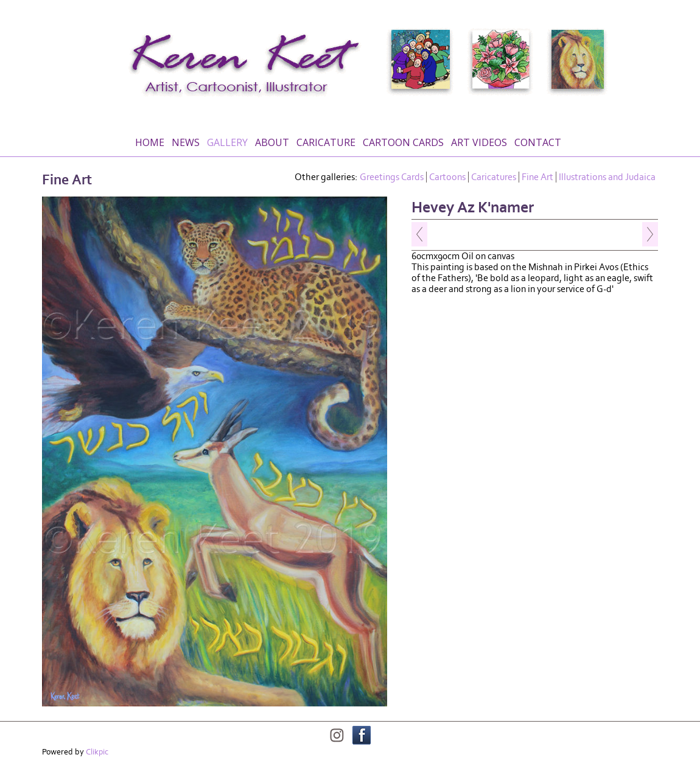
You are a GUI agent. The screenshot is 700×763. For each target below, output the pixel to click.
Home (150, 142)
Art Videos (479, 142)
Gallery (227, 142)
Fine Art (537, 177)
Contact (538, 142)
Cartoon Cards (403, 142)
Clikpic (97, 752)
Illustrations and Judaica (607, 177)
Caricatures (494, 177)
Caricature (326, 142)
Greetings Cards (392, 177)
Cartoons (447, 177)
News (186, 142)
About (272, 142)
